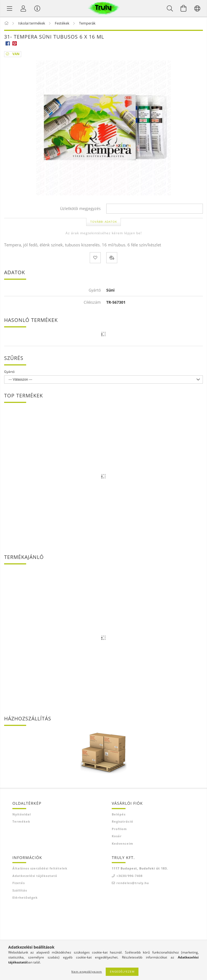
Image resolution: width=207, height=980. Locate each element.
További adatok (104, 222)
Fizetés (19, 883)
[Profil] (23, 8)
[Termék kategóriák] (10, 8)
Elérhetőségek (25, 897)
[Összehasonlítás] (112, 258)
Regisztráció (122, 821)
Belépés (119, 814)
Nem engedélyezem (87, 971)
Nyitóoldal (22, 814)
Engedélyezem (122, 971)
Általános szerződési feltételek (40, 868)
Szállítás (20, 890)
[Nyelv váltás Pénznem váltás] (197, 8)
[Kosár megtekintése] (184, 8)
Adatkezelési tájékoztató (35, 876)
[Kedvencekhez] (95, 258)
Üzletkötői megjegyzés (80, 209)
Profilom (119, 829)
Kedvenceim (122, 843)
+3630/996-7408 (130, 876)
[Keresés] (170, 8)
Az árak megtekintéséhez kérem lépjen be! (104, 233)
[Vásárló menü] (37, 8)
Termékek (21, 821)
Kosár (117, 836)
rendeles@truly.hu (133, 883)
